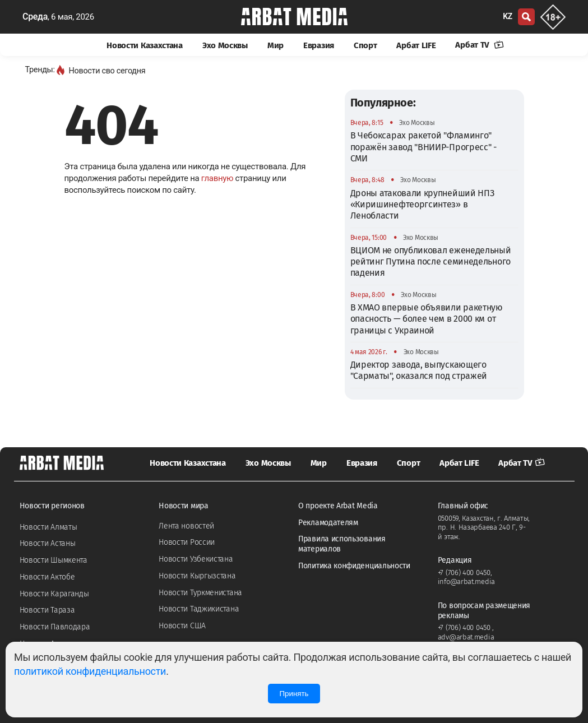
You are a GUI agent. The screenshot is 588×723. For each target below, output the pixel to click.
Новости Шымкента (54, 560)
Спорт (365, 45)
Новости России (187, 542)
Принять (294, 694)
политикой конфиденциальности (90, 671)
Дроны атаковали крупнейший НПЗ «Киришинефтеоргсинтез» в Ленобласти (422, 205)
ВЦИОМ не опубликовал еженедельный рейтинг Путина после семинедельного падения (431, 262)
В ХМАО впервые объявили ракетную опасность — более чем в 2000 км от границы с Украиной (427, 319)
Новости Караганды (54, 594)
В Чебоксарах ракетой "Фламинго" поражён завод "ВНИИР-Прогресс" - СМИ (423, 147)
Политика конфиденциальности (354, 566)
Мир (276, 45)
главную (217, 178)
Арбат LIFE (416, 45)
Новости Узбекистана (196, 559)
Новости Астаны (48, 543)
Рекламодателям (328, 523)
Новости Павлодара (55, 627)
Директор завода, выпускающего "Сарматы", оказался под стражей (419, 370)
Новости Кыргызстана (197, 576)
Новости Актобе (47, 577)
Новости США (182, 626)
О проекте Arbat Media (338, 506)
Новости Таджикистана (199, 609)
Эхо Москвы (225, 45)
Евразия (319, 45)
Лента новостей (186, 526)
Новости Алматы (48, 527)
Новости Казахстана (145, 45)
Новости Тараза (47, 610)
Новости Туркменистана (200, 593)
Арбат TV (479, 45)
